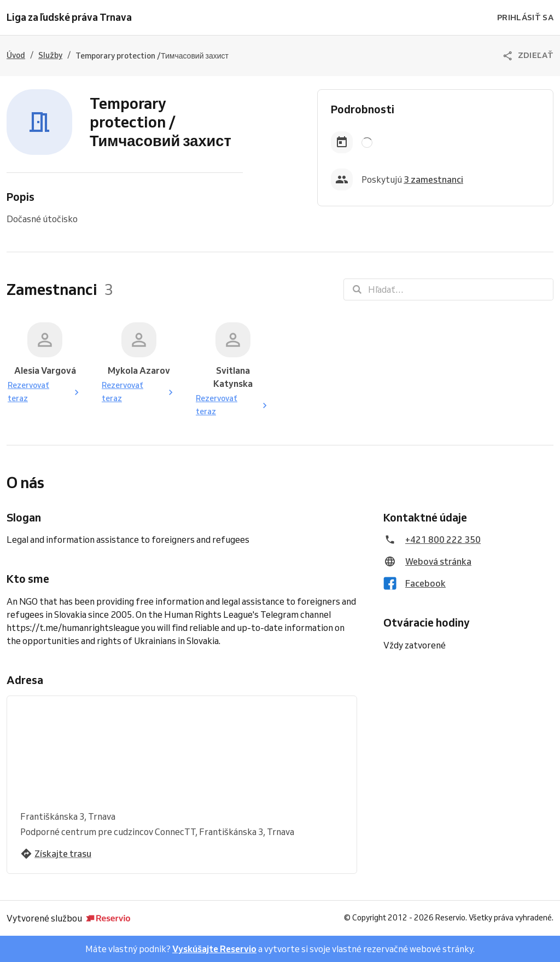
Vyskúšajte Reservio (214, 949)
